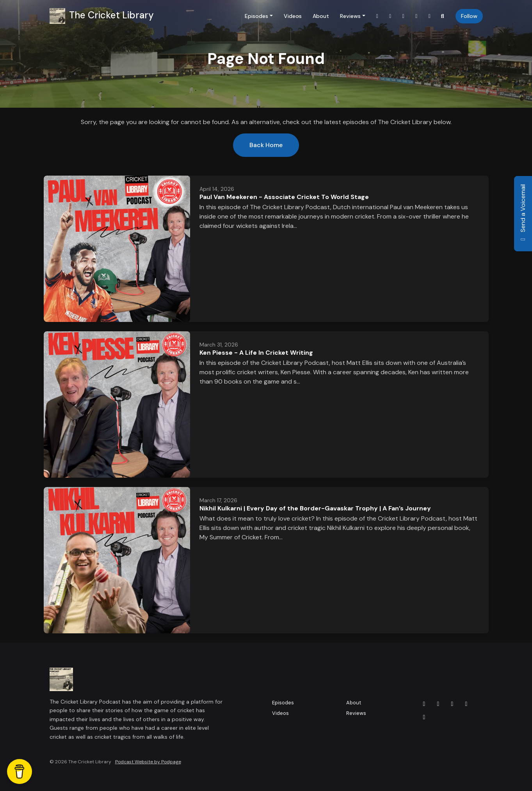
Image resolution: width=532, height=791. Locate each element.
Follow (469, 16)
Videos (293, 16)
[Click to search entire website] (443, 16)
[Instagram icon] (466, 704)
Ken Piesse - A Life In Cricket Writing (256, 353)
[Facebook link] (390, 16)
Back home (266, 145)
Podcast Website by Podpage (148, 762)
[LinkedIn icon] (452, 704)
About (321, 16)
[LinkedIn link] (404, 16)
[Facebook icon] (438, 704)
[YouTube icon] (424, 717)
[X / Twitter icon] (424, 704)
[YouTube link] (430, 16)
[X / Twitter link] (377, 16)
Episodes (256, 16)
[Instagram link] (416, 16)
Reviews (350, 16)
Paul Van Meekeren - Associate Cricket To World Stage (284, 197)
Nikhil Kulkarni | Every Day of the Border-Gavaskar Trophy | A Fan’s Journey (315, 508)
